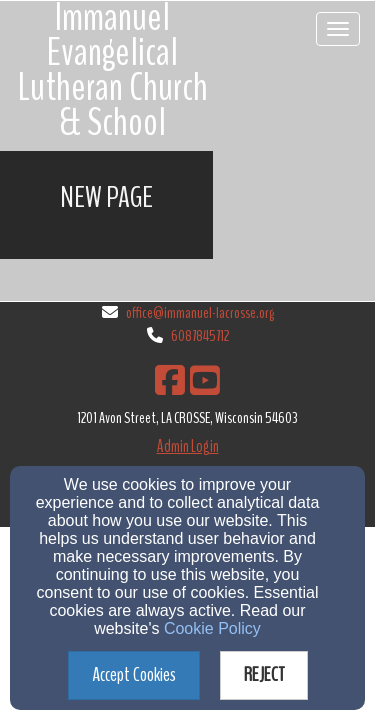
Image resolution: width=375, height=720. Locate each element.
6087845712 (200, 336)
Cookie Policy (212, 628)
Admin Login (188, 446)
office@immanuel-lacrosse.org (200, 313)
